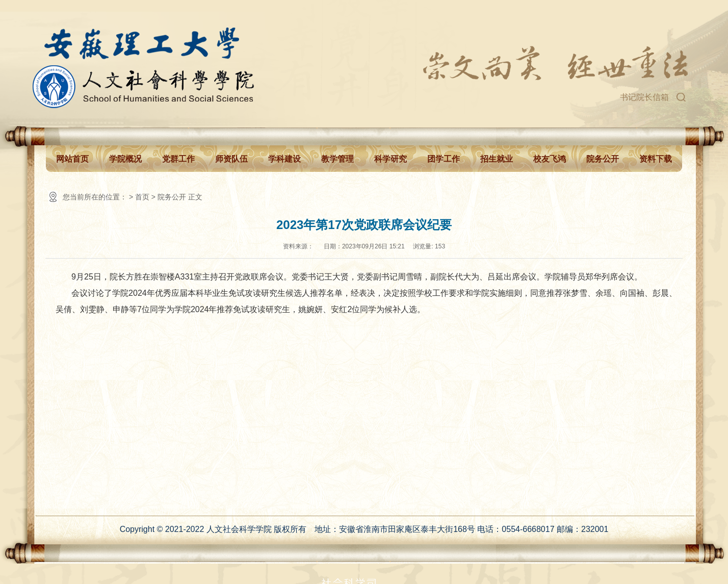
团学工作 (444, 159)
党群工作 (178, 159)
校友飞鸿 (550, 159)
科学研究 (391, 159)
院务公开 (603, 159)
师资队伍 (231, 159)
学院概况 (125, 159)
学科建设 (284, 159)
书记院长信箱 (644, 97)
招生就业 (497, 159)
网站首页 (72, 159)
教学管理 (337, 159)
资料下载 (656, 159)
